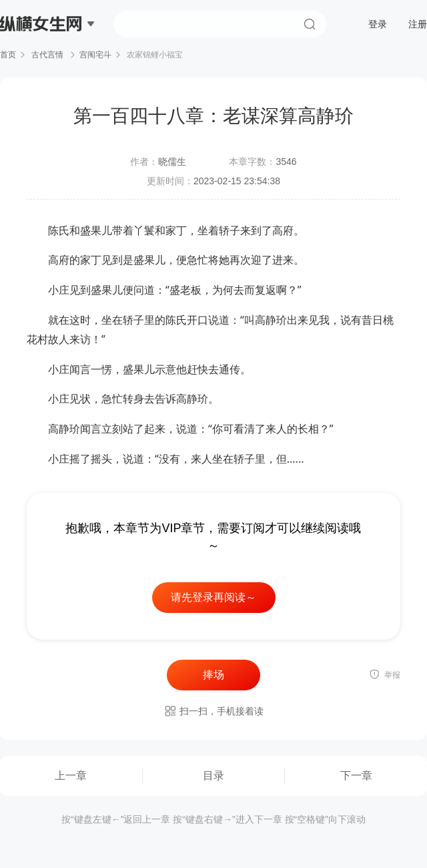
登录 (378, 24)
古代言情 (48, 55)
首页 (8, 55)
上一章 (71, 776)
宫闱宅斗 (95, 55)
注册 (418, 24)
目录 (213, 776)
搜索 (310, 24)
